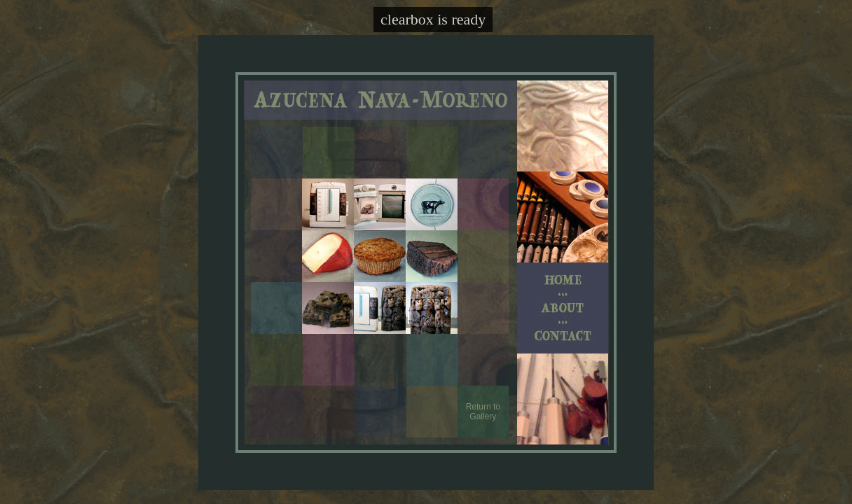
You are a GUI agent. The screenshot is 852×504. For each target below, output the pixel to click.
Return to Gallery (483, 412)
